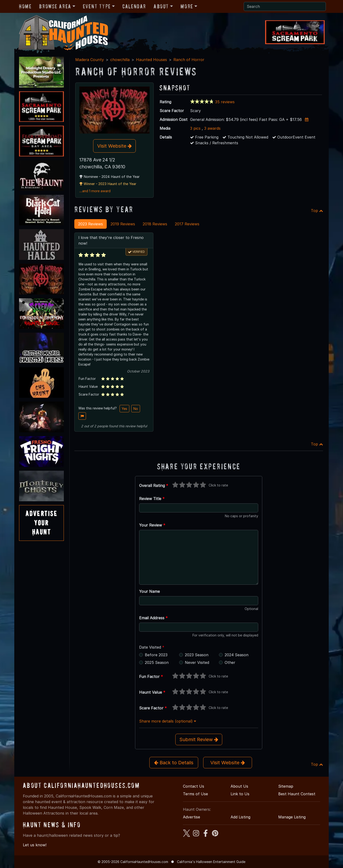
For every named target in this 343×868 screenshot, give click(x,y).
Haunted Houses (151, 60)
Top (317, 211)
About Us (239, 786)
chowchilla (120, 60)
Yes (124, 409)
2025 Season (157, 662)
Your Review (152, 525)
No (136, 409)
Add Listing (240, 817)
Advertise (192, 817)
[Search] (285, 6)
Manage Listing (292, 817)
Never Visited (197, 662)
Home (25, 6)
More (187, 6)
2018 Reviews (155, 224)
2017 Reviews (187, 224)
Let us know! (35, 845)
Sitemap (286, 786)
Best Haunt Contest (297, 794)
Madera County (90, 60)
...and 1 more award (95, 191)
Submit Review (199, 739)
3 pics (195, 128)
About (161, 6)
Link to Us (240, 794)
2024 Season (237, 655)
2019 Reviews (123, 224)
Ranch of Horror (189, 60)
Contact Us (194, 786)
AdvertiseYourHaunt (41, 523)
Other (230, 662)
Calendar (134, 6)
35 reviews (225, 102)
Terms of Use (195, 794)
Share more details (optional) (168, 721)
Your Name (149, 591)
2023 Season (197, 655)
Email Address (153, 618)
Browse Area (55, 6)
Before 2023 (156, 655)
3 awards (212, 128)
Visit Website (114, 146)
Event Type (97, 6)
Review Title (152, 499)
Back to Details (174, 763)
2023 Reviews (91, 224)
